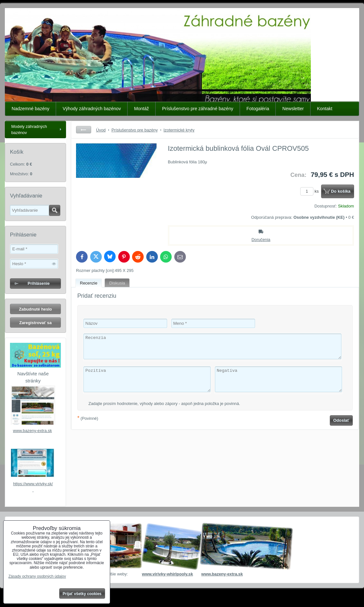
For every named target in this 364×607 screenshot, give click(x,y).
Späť (84, 130)
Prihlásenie (39, 283)
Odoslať (341, 420)
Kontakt (325, 109)
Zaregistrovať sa (36, 323)
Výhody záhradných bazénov (92, 109)
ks (311, 191)
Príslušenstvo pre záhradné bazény (198, 109)
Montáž (141, 109)
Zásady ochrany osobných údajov (37, 576)
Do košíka (341, 191)
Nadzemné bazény (30, 109)
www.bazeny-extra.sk (32, 431)
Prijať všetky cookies (82, 594)
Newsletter (293, 109)
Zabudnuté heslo (35, 309)
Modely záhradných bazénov (29, 130)
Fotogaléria (258, 109)
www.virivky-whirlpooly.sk (167, 574)
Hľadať (55, 210)
